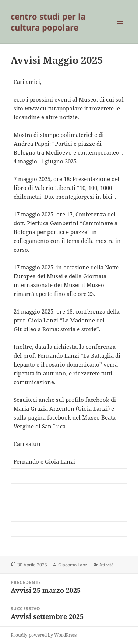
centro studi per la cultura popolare (48, 22)
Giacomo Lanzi (73, 565)
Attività (107, 565)
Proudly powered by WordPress (44, 635)
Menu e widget (120, 29)
